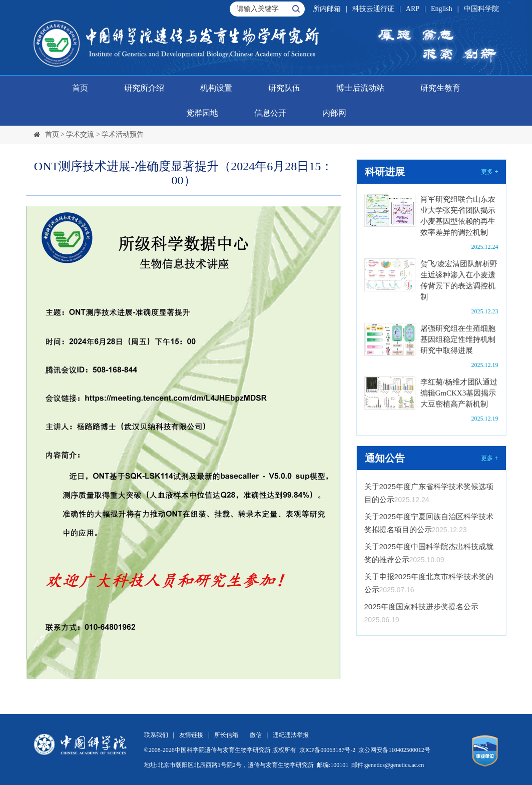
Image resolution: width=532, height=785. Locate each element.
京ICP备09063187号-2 (328, 750)
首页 (80, 88)
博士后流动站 (360, 88)
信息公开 (270, 113)
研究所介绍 (144, 88)
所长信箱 (226, 735)
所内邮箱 (327, 9)
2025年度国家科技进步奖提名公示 (421, 607)
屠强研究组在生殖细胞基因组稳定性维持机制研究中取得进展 (458, 339)
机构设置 (216, 88)
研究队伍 (284, 88)
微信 (256, 735)
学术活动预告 (123, 134)
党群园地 (202, 113)
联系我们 (156, 735)
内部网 (334, 113)
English (442, 9)
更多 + (489, 172)
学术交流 (80, 134)
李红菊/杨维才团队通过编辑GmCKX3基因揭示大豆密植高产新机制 (459, 393)
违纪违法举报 (291, 735)
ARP (413, 9)
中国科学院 (481, 9)
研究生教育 (440, 88)
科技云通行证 (373, 9)
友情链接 (191, 735)
